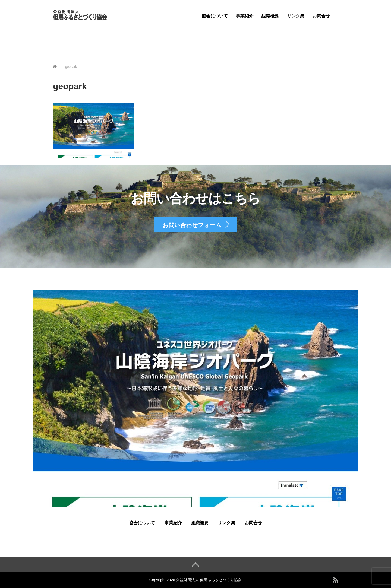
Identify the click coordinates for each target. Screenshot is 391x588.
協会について (215, 16)
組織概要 (270, 16)
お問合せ (321, 16)
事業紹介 (245, 16)
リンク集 (296, 16)
